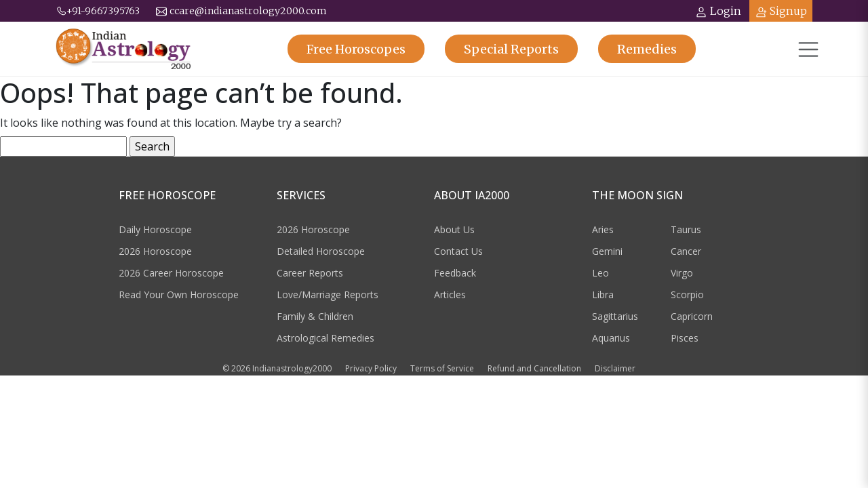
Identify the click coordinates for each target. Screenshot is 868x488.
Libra (603, 294)
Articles (450, 294)
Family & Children (315, 316)
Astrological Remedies (325, 338)
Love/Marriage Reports (328, 294)
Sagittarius (615, 316)
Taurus (686, 229)
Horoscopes (356, 49)
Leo (600, 273)
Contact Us (458, 251)
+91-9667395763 (98, 11)
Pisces (685, 338)
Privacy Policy (371, 368)
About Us (454, 229)
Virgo (682, 273)
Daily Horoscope (155, 229)
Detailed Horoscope (321, 251)
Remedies (647, 49)
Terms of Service (442, 368)
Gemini (607, 251)
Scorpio (687, 294)
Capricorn (692, 316)
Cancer (686, 251)
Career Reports (310, 273)
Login (718, 11)
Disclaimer (615, 368)
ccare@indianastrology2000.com (241, 11)
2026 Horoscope (155, 251)
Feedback (455, 273)
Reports (511, 49)
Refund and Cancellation (534, 368)
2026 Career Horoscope (171, 273)
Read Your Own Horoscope (179, 294)
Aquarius (611, 338)
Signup (781, 11)
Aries (603, 229)
